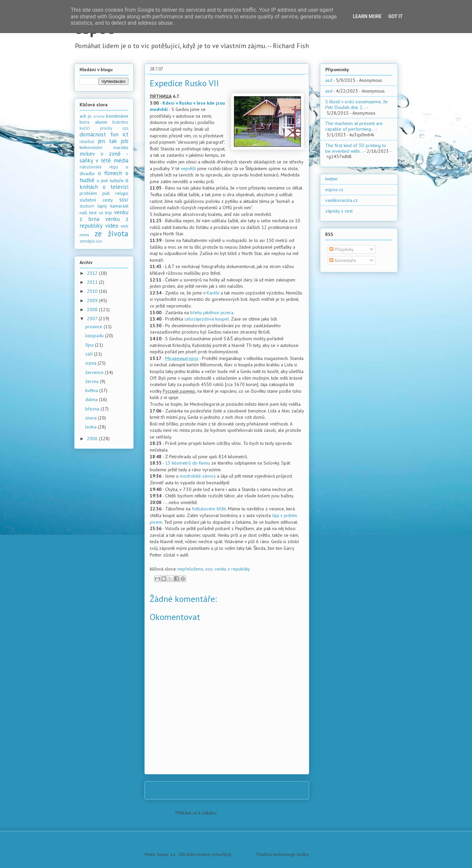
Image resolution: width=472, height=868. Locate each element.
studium (87, 206)
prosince (94, 327)
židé (99, 241)
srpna (91, 363)
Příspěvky (341, 249)
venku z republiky (232, 569)
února (92, 418)
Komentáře (343, 260)
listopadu (95, 336)
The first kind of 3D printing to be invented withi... (356, 148)
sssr (209, 569)
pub (106, 193)
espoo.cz (334, 190)
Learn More (367, 16)
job (125, 141)
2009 (93, 300)
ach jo (86, 116)
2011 (93, 282)
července (95, 372)
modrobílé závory (198, 476)
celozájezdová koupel (207, 319)
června (93, 381)
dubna (92, 399)
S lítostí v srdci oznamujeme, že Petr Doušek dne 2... (357, 104)
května (92, 390)
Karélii (213, 293)
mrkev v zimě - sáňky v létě (104, 157)
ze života (112, 233)
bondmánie (117, 116)
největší (188, 168)
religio (122, 193)
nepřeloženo (190, 569)
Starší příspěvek (284, 790)
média (121, 160)
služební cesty (96, 200)
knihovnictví (91, 147)
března (93, 409)
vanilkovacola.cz (341, 200)
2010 (93, 291)
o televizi (115, 187)
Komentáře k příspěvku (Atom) (248, 813)
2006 (93, 439)
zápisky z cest (339, 211)
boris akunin (93, 122)
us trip (105, 213)
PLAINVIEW (244, 854)
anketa (99, 116)
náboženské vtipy (99, 167)
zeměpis (87, 241)
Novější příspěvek (172, 790)
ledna (92, 427)
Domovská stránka (229, 790)
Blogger (318, 854)
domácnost (93, 134)
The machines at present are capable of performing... (354, 126)
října (90, 345)
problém (88, 193)
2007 (93, 319)
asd (329, 80)
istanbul (87, 141)
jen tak (107, 141)
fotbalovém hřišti (209, 509)
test (93, 213)
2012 (93, 273)
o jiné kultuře (110, 180)
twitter (332, 179)
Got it (395, 16)
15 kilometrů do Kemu (188, 463)
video (112, 226)
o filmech (110, 173)
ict (125, 134)
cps (125, 128)
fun (114, 134)
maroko (121, 147)
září (90, 354)
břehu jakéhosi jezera (212, 313)
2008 (93, 309)
